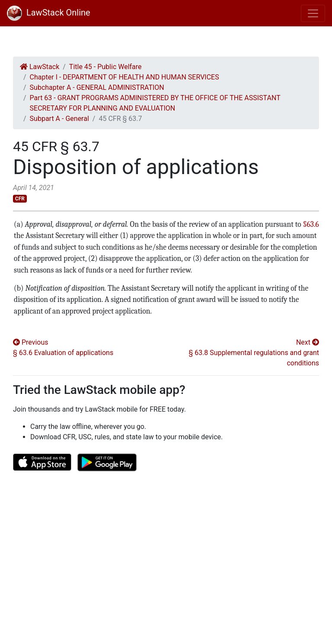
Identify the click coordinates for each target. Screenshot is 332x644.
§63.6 (311, 224)
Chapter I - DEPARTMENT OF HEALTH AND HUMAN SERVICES (124, 77)
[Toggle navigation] (313, 13)
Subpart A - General (59, 119)
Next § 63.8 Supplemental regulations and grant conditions (254, 353)
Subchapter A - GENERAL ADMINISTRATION (97, 87)
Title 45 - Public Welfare (105, 67)
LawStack (40, 67)
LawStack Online (49, 13)
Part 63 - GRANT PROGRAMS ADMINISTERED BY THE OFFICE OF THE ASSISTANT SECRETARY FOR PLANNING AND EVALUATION (155, 103)
